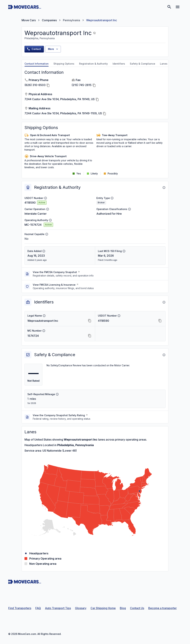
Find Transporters (20, 608)
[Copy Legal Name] (90, 321)
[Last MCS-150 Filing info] (124, 251)
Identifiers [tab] (119, 64)
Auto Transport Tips (58, 608)
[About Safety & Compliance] (164, 355)
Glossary (81, 608)
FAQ (38, 608)
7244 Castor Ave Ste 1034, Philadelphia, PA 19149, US (60, 99)
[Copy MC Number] (90, 336)
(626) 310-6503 (35, 85)
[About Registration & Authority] (164, 188)
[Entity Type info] (112, 198)
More (53, 49)
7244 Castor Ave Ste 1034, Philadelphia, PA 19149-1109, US (63, 113)
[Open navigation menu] (178, 7)
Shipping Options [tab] (64, 64)
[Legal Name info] (44, 316)
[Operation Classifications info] (129, 209)
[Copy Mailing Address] (104, 114)
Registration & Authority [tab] (93, 64)
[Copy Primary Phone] (48, 85)
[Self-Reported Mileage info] (57, 394)
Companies (49, 20)
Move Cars (29, 20)
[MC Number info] (44, 331)
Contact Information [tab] (37, 64)
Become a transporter (162, 608)
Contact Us (137, 608)
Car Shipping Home (103, 608)
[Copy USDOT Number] (160, 321)
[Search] (169, 7)
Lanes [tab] (164, 64)
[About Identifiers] (164, 302)
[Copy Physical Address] (97, 99)
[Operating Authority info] (50, 220)
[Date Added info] (44, 251)
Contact (34, 49)
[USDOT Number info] (46, 198)
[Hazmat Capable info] (47, 234)
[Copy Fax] (94, 85)
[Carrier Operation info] (48, 209)
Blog (123, 608)
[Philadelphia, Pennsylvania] (140, 491)
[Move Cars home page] (25, 7)
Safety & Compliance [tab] (142, 64)
